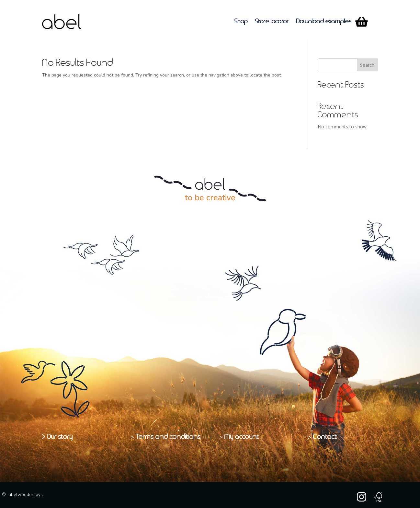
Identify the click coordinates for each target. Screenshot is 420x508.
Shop (241, 22)
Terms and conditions (168, 437)
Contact (325, 437)
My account (242, 437)
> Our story (57, 437)
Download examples (324, 22)
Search (367, 65)
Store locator (272, 22)
